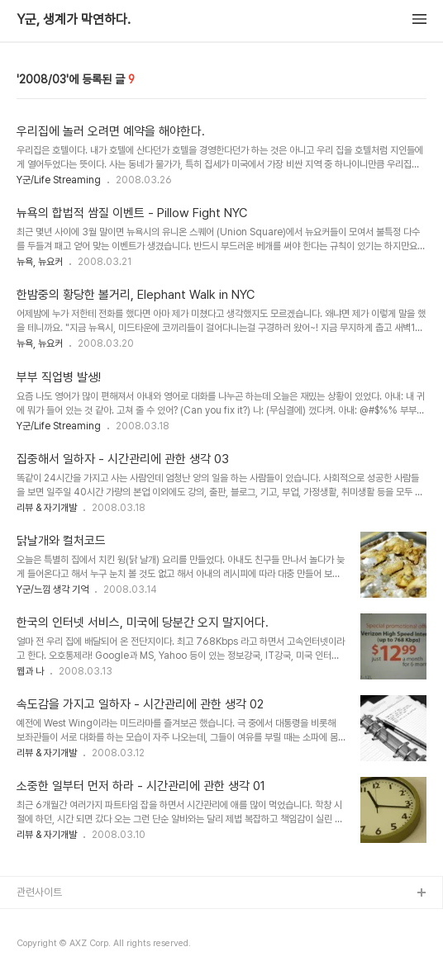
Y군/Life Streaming (59, 180)
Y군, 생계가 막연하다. (74, 20)
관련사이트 (39, 892)
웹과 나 (30, 671)
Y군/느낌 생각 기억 (52, 589)
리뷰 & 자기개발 (47, 508)
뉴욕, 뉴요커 (40, 262)
